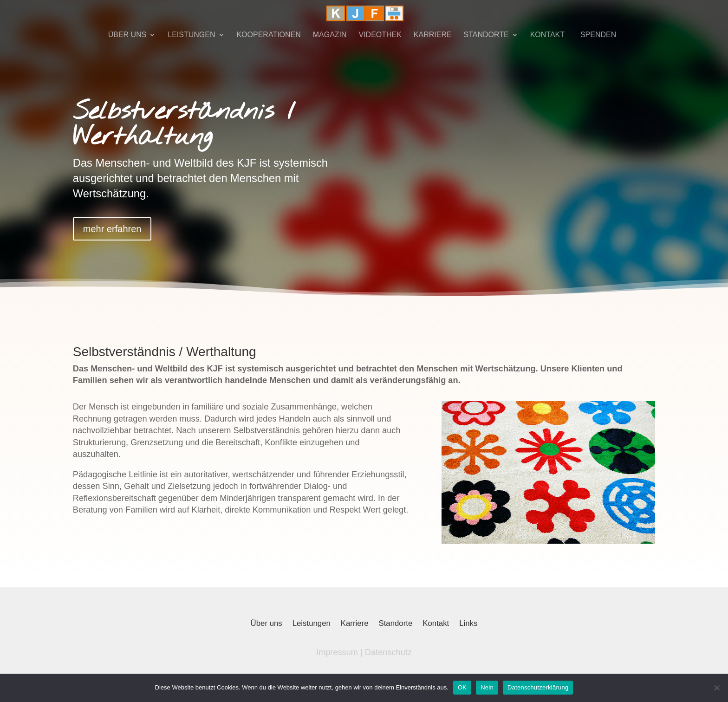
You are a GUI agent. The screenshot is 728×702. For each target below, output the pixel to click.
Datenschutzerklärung (538, 687)
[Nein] (716, 688)
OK (462, 687)
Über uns (266, 624)
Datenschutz (388, 652)
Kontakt (436, 624)
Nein (487, 687)
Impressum (337, 652)
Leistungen (312, 624)
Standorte (396, 624)
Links (468, 624)
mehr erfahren (112, 229)
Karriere (355, 624)
